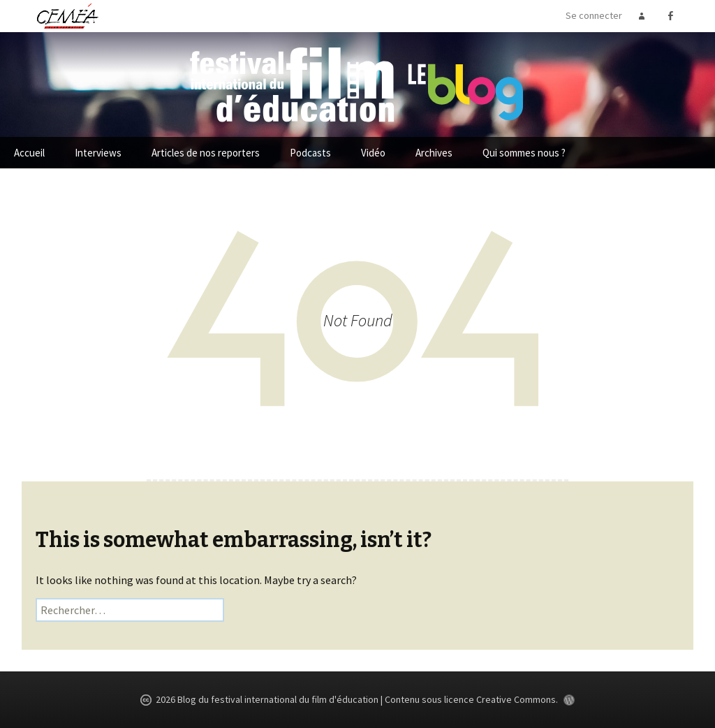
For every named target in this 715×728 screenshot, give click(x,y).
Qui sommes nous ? (524, 153)
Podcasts (310, 153)
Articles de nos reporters (206, 153)
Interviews (98, 153)
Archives (434, 153)
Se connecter (594, 15)
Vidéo (373, 153)
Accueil (29, 153)
